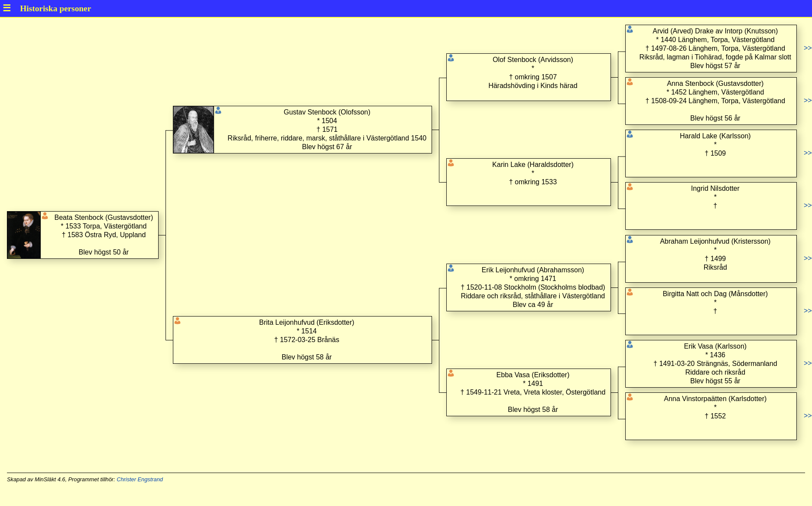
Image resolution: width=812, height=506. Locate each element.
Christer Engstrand (140, 479)
